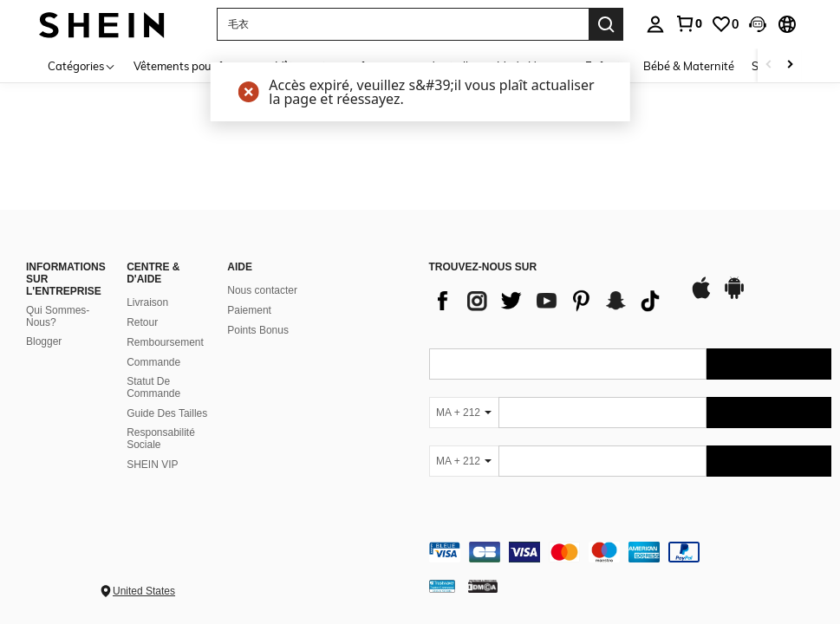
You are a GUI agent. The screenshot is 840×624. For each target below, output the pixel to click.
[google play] (734, 296)
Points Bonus (258, 330)
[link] (688, 23)
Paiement (249, 310)
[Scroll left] (769, 65)
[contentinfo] (631, 552)
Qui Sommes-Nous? (58, 316)
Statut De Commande (153, 387)
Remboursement (165, 342)
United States (144, 591)
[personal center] (655, 24)
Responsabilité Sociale (161, 439)
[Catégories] (82, 65)
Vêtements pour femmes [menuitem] (196, 66)
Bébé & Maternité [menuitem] (689, 66)
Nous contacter (262, 290)
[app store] (701, 296)
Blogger (44, 341)
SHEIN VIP (152, 465)
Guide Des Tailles (167, 413)
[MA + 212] (464, 413)
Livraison (147, 302)
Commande (153, 362)
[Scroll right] (790, 65)
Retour (142, 322)
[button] (758, 24)
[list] (550, 301)
